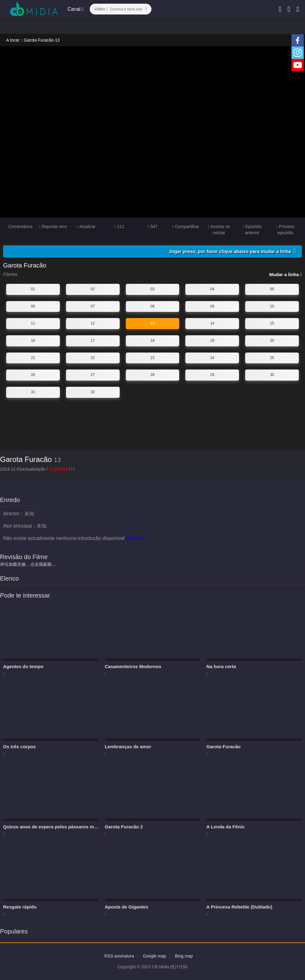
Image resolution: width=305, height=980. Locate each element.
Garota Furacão (26, 459)
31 (33, 392)
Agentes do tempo (23, 666)
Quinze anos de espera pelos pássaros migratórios (59, 827)
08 (152, 306)
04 (212, 289)
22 (93, 357)
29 (212, 375)
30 (272, 375)
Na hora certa (221, 666)
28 (152, 375)
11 (33, 323)
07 (93, 306)
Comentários (20, 227)
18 (152, 341)
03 (152, 289)
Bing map (184, 956)
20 (272, 341)
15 (272, 323)
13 (152, 323)
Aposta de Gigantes (127, 906)
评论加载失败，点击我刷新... (28, 564)
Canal (76, 9)
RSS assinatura (119, 956)
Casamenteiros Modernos (133, 666)
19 (212, 341)
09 (212, 306)
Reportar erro (53, 227)
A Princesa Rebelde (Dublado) (239, 906)
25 (272, 357)
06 (33, 306)
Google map (155, 956)
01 (33, 289)
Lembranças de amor (128, 747)
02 (93, 289)
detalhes (137, 538)
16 (33, 341)
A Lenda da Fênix (225, 827)
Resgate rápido (20, 906)
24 (212, 357)
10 (272, 306)
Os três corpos (19, 747)
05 (272, 289)
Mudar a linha (286, 274)
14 (212, 323)
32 (93, 392)
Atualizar (86, 227)
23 (152, 357)
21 (33, 357)
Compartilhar (186, 227)
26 (33, 375)
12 (93, 323)
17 (93, 341)
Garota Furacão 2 (124, 827)
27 (93, 375)
